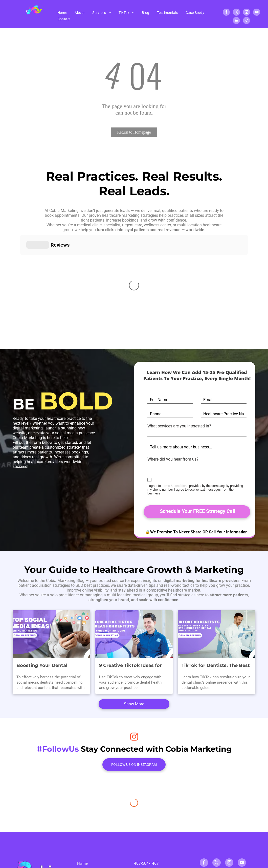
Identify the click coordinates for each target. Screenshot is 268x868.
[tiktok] (247, 21)
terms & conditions (175, 486)
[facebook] (226, 13)
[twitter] (236, 13)
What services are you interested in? (179, 426)
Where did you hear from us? (173, 459)
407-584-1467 (146, 853)
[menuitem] (62, 13)
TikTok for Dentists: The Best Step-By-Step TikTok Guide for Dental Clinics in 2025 (216, 656)
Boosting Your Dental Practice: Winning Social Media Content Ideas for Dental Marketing (45, 656)
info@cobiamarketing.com (158, 863)
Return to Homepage (134, 132)
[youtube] (257, 13)
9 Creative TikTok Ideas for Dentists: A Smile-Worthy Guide (130, 656)
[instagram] (247, 13)
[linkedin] (236, 21)
